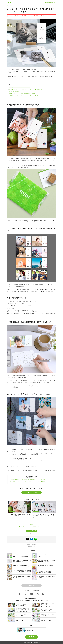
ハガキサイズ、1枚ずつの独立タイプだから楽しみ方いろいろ (24, 96)
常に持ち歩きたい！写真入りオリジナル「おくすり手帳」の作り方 (46, 577)
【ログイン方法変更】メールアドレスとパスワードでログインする (46, 556)
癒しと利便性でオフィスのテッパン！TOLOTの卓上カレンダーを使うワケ (28, 482)
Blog (8, 5)
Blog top (31, 586)
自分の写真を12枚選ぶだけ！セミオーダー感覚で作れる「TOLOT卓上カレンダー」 (30, 480)
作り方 (33, 526)
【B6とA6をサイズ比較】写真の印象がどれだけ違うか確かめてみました (22, 561)
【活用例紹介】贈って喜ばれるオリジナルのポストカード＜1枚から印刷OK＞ (46, 572)
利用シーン (40, 526)
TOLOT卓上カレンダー (32, 492)
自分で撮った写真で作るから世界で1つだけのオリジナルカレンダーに (26, 89)
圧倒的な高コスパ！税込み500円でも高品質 (19, 87)
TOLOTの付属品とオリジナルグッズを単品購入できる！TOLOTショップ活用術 (22, 556)
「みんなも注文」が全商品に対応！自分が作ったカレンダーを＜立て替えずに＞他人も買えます (22, 572)
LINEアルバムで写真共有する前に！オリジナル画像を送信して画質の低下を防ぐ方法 (22, 566)
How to (11, 5)
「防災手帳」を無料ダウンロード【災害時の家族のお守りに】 (22, 577)
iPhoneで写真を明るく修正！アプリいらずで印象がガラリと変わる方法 (46, 561)
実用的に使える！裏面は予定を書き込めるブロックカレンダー (24, 94)
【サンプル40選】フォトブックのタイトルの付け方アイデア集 (46, 566)
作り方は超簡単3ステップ (15, 91)
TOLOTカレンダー (23, 526)
